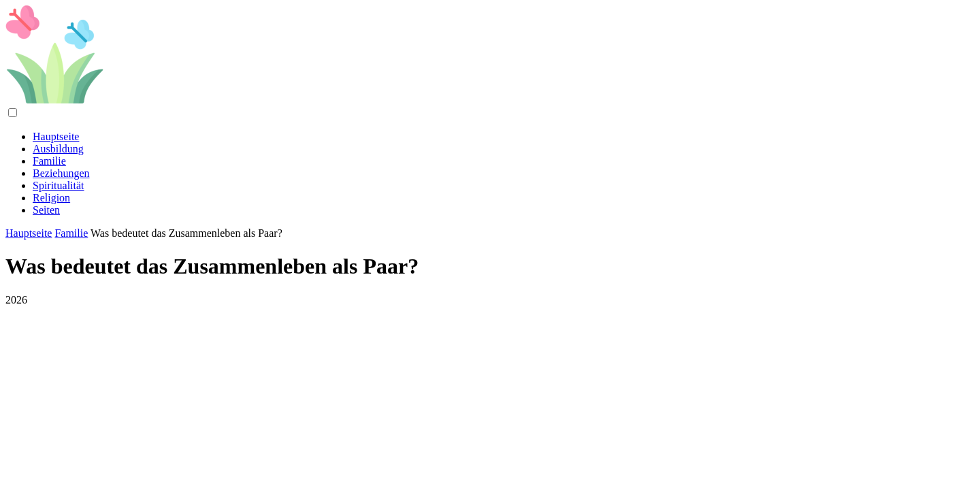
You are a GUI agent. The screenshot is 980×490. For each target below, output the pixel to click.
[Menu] (13, 113)
